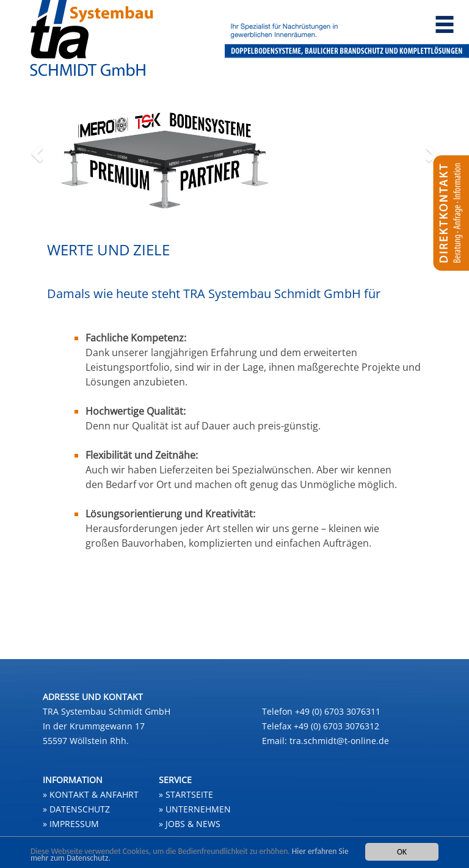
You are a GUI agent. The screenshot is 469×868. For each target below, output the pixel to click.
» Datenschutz (76, 809)
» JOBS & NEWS (190, 824)
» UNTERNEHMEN (195, 809)
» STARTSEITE (186, 794)
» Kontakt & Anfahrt (91, 794)
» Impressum (71, 824)
